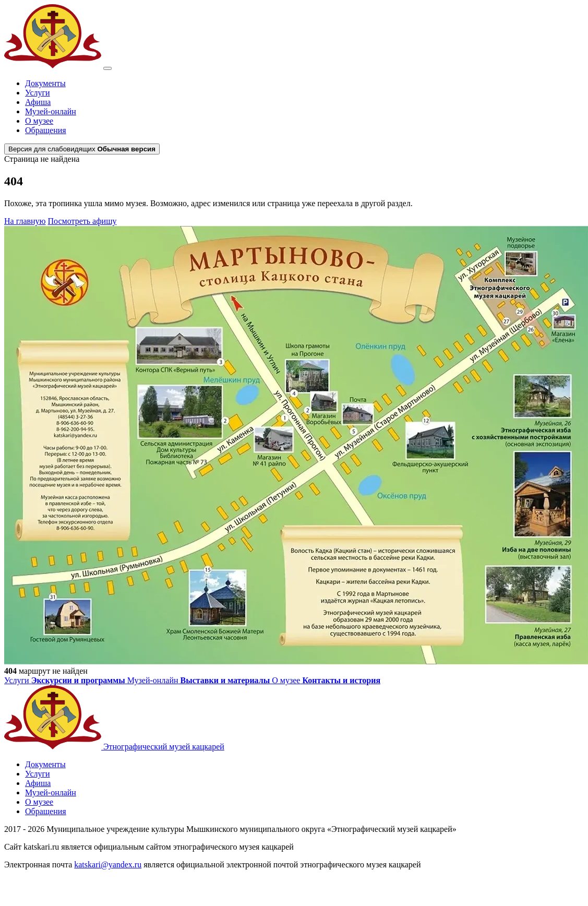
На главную (25, 221)
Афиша (38, 102)
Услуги (38, 93)
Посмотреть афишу (82, 221)
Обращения (46, 130)
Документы (45, 83)
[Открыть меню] (107, 68)
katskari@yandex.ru (108, 865)
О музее (39, 121)
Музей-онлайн (51, 111)
